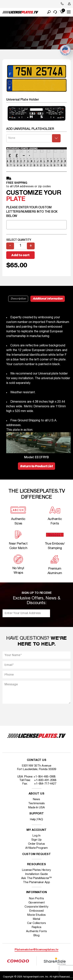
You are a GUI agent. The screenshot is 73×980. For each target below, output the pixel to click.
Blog (36, 935)
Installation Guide (36, 874)
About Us (36, 794)
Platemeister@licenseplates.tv (36, 950)
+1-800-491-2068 (45, 780)
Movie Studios (37, 915)
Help (33, 819)
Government (37, 903)
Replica (36, 927)
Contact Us (37, 760)
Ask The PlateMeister (37, 878)
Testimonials (36, 803)
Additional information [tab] (48, 299)
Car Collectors (36, 923)
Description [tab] (18, 299)
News (36, 799)
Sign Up (36, 840)
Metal (36, 919)
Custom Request (37, 854)
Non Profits (36, 899)
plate (16, 199)
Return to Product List (36, 466)
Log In (36, 836)
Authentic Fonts (36, 931)
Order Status (37, 844)
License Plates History (36, 870)
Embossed (36, 911)
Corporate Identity (36, 907)
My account (36, 830)
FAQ (40, 819)
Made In (36, 808)
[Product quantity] (20, 246)
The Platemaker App (36, 882)
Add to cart (20, 255)
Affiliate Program (36, 848)
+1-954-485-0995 (45, 777)
